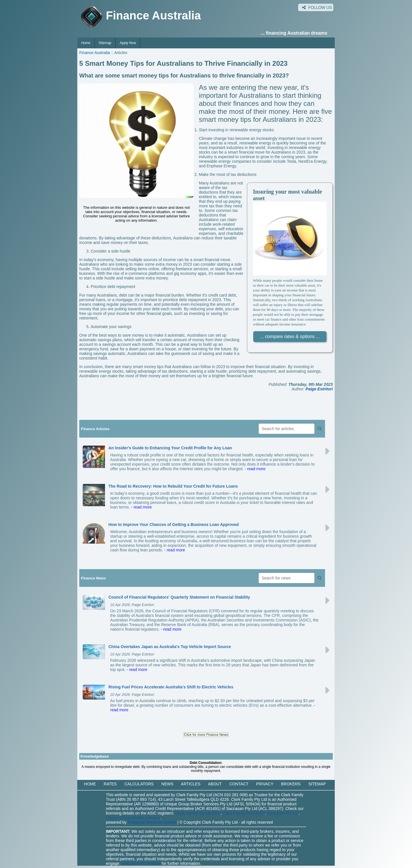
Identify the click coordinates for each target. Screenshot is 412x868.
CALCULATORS (139, 784)
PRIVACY (265, 784)
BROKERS (291, 784)
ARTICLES (191, 784)
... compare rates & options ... (290, 336)
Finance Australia (95, 53)
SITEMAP (317, 784)
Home (86, 43)
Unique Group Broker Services (133, 818)
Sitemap (105, 43)
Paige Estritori (319, 389)
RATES (110, 784)
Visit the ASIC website (141, 863)
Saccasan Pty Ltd (283, 813)
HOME (90, 784)
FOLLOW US (317, 7)
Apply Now (128, 43)
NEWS (167, 784)
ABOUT (215, 784)
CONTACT (239, 784)
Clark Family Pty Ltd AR (244, 813)
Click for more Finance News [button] (206, 735)
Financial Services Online (152, 822)
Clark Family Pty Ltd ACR (198, 813)
